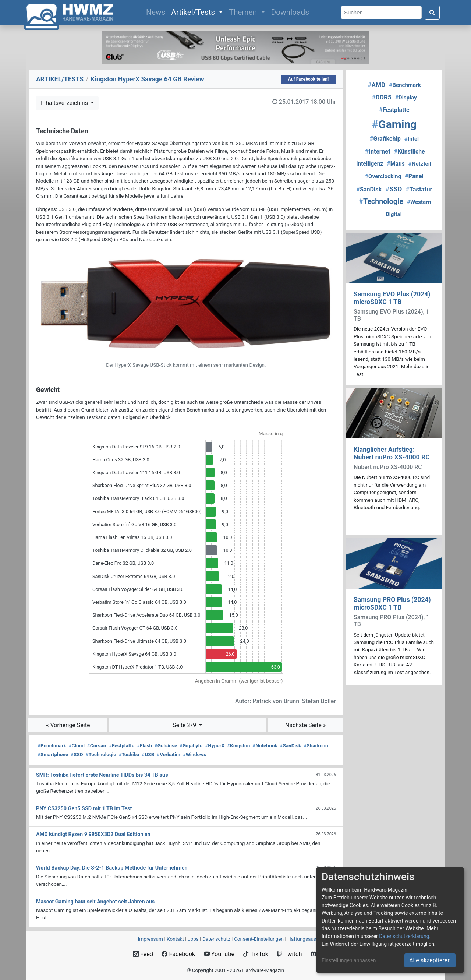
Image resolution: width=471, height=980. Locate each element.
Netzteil (420, 164)
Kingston (238, 745)
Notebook (265, 745)
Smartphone (53, 754)
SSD (77, 754)
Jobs (193, 939)
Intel (412, 139)
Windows (194, 754)
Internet (378, 151)
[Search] (381, 13)
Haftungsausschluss (310, 939)
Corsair (97, 745)
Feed (143, 954)
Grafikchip (385, 139)
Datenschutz (216, 939)
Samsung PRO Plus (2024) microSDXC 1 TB (392, 604)
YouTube (219, 954)
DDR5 (381, 97)
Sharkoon (316, 745)
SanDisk (290, 745)
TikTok (256, 954)
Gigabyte (191, 745)
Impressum (150, 939)
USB (148, 754)
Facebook (178, 954)
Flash (144, 745)
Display (406, 98)
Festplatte (122, 745)
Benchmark (52, 745)
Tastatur (419, 189)
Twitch (289, 954)
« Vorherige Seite (68, 725)
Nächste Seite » (305, 725)
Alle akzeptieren (430, 960)
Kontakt (175, 939)
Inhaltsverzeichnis (65, 103)
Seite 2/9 (185, 725)
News (157, 11)
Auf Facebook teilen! (309, 79)
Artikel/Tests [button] (194, 12)
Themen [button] (244, 12)
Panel (414, 176)
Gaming (394, 124)
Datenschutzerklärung (404, 936)
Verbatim (169, 754)
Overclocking (383, 176)
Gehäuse (166, 745)
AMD (376, 85)
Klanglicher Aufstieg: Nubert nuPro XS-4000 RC (392, 453)
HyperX (215, 745)
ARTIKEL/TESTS (60, 79)
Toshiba (129, 754)
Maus (396, 164)
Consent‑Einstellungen (259, 939)
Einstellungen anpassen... (351, 960)
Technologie (101, 754)
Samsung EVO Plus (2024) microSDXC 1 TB (392, 298)
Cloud (77, 745)
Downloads (290, 12)
